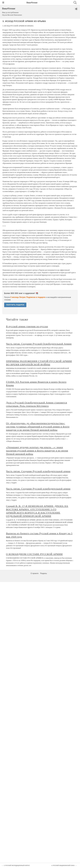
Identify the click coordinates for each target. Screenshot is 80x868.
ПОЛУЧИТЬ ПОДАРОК (15, 305)
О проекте (35, 573)
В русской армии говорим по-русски (27, 326)
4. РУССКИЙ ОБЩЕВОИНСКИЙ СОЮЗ (63, 866)
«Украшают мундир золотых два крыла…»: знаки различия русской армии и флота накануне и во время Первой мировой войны (37, 451)
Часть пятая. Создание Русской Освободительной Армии (39, 344)
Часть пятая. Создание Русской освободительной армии (38, 471)
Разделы (43, 573)
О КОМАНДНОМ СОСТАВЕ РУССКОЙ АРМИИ (34, 554)
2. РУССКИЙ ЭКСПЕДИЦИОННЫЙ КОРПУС (17, 866)
